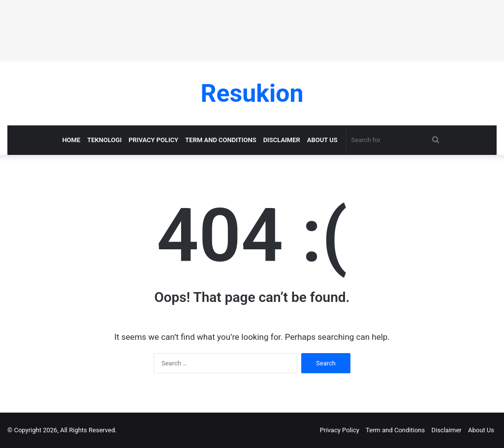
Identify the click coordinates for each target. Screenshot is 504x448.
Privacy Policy (153, 140)
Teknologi (104, 140)
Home (71, 140)
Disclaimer (282, 140)
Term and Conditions (220, 140)
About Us (322, 140)
